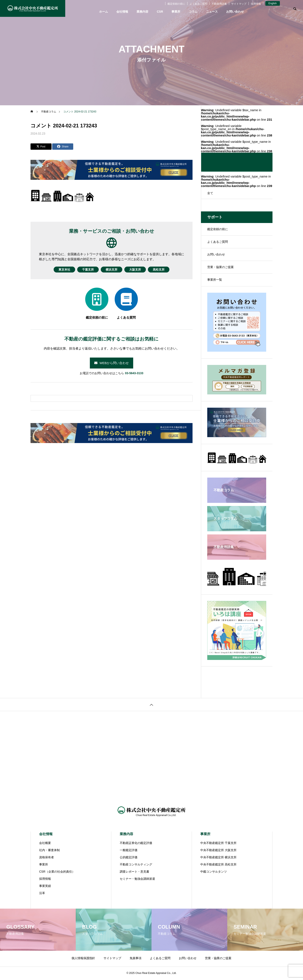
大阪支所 (138, 270)
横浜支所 (112, 270)
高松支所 (165, 270)
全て (210, 193)
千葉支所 (85, 270)
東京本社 (58, 270)
